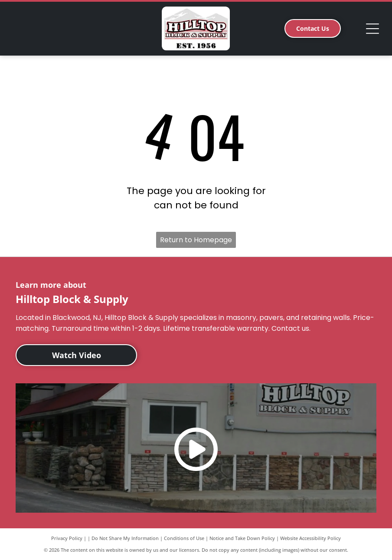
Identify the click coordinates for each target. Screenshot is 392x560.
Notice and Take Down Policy (242, 538)
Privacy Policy (67, 538)
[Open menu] (372, 29)
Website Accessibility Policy (310, 538)
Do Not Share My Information (125, 538)
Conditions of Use (184, 538)
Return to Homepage (196, 240)
